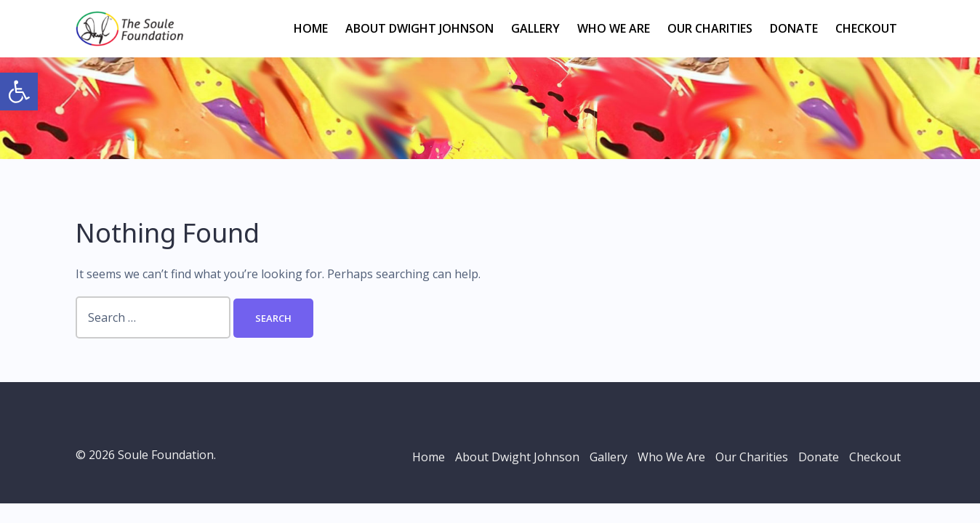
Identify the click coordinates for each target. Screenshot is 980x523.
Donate (794, 28)
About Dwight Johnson (419, 28)
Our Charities (710, 28)
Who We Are (614, 28)
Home (311, 28)
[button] (19, 92)
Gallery (535, 28)
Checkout (866, 28)
